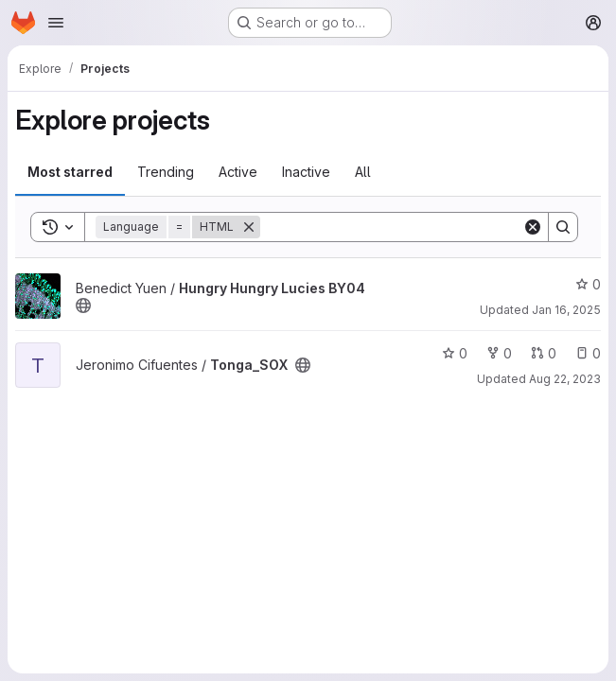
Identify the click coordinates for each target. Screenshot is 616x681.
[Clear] (533, 227)
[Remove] (249, 227)
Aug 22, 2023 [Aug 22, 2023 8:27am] (565, 379)
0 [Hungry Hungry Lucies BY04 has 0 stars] (588, 284)
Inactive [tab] (306, 172)
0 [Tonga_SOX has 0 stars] (455, 353)
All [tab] (363, 172)
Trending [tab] (166, 172)
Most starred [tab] (70, 172)
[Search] (391, 227)
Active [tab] (238, 172)
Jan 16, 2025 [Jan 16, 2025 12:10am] (566, 310)
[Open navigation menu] (56, 23)
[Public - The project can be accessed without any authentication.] (83, 306)
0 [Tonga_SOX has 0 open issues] (588, 353)
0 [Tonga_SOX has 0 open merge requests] (544, 353)
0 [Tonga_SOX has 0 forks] (499, 353)
